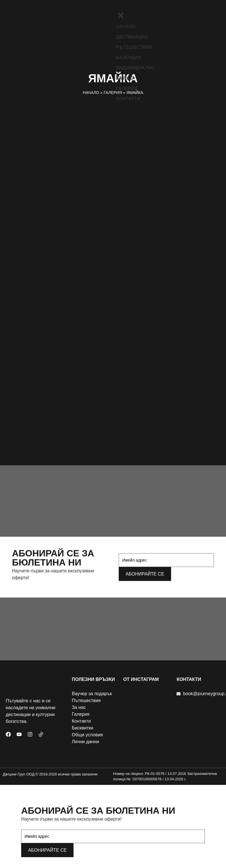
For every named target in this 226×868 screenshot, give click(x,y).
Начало (126, 27)
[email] (166, 560)
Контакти (128, 99)
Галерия (127, 88)
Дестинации (132, 37)
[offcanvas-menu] (118, 8)
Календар (129, 58)
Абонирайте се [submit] (145, 574)
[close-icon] (121, 18)
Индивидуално (135, 68)
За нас (124, 78)
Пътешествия (134, 47)
